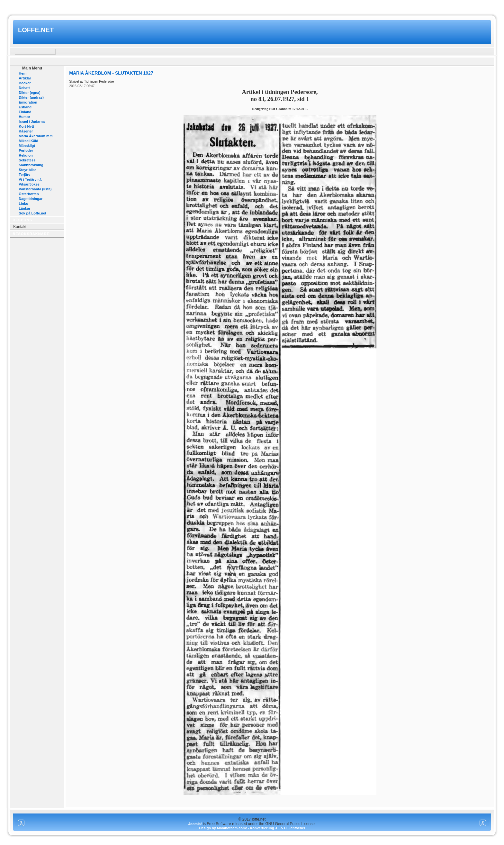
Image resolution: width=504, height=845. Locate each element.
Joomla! (195, 824)
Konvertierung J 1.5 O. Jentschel (277, 828)
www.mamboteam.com (252, 6)
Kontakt (20, 227)
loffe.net (36, 30)
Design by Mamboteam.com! (223, 828)
